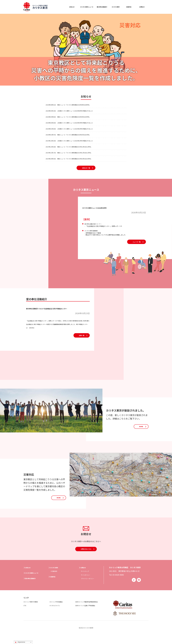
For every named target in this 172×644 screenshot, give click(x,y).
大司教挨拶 (55, 579)
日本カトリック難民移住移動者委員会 (90, 610)
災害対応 (129, 7)
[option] (86, 50)
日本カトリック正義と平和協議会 (89, 614)
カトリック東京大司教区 (33, 610)
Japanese (20, 642)
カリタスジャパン (56, 614)
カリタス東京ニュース (80, 7)
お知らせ (63, 7)
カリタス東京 (115, 7)
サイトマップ (86, 579)
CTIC (25, 614)
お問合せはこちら (86, 562)
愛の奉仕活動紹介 (99, 7)
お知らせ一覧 (86, 179)
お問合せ (142, 7)
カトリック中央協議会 (58, 610)
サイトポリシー (87, 583)
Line (139, 588)
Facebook (133, 588)
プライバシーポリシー (90, 587)
